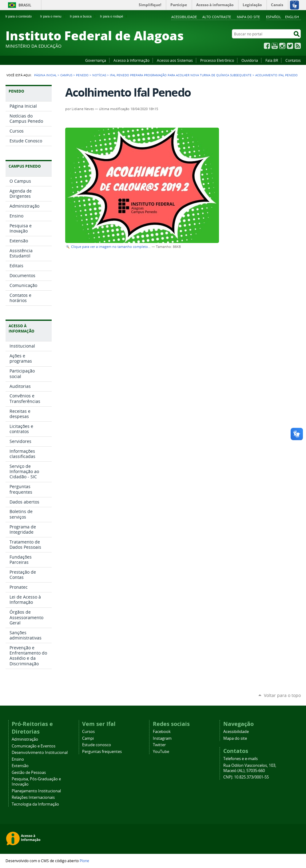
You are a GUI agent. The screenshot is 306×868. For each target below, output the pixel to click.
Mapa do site (248, 17)
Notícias (99, 75)
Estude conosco (97, 745)
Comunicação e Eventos (34, 746)
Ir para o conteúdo (21, 16)
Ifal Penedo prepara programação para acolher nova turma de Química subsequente (181, 75)
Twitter (290, 46)
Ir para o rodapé (114, 16)
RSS (298, 46)
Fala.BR (272, 60)
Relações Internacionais (33, 797)
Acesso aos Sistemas (175, 60)
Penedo (82, 75)
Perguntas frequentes (102, 752)
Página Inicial (45, 75)
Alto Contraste (217, 17)
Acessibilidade (184, 17)
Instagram (282, 46)
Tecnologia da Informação (35, 804)
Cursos (88, 732)
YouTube (275, 46)
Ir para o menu (53, 16)
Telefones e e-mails (240, 759)
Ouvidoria (250, 60)
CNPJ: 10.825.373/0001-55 (246, 777)
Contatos (293, 60)
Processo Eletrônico (217, 60)
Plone (84, 861)
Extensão (20, 766)
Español (274, 17)
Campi (88, 738)
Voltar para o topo (282, 695)
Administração (25, 739)
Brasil (25, 5)
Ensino (18, 759)
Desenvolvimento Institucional (40, 753)
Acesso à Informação (131, 60)
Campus (66, 75)
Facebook (267, 46)
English (292, 17)
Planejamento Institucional (36, 791)
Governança (96, 60)
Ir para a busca (83, 16)
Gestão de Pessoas (29, 772)
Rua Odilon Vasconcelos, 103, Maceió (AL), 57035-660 (250, 768)
